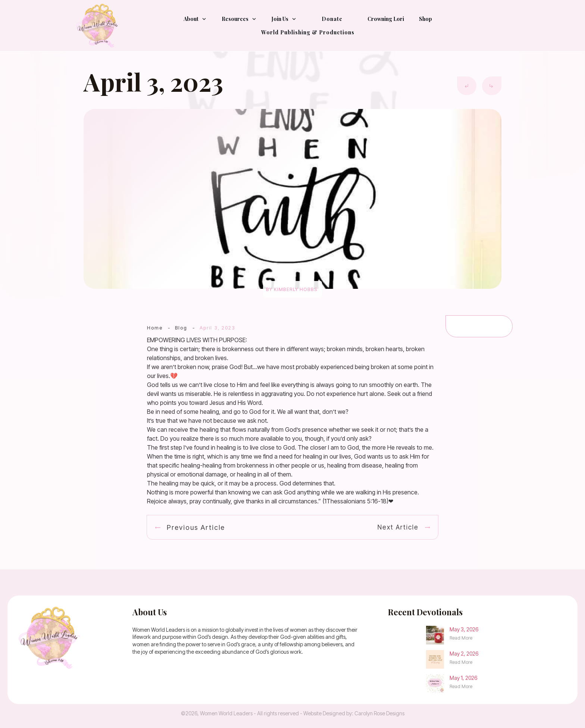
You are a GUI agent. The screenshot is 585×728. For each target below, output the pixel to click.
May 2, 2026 (464, 654)
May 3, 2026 (464, 629)
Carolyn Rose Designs (379, 713)
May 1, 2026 (463, 678)
